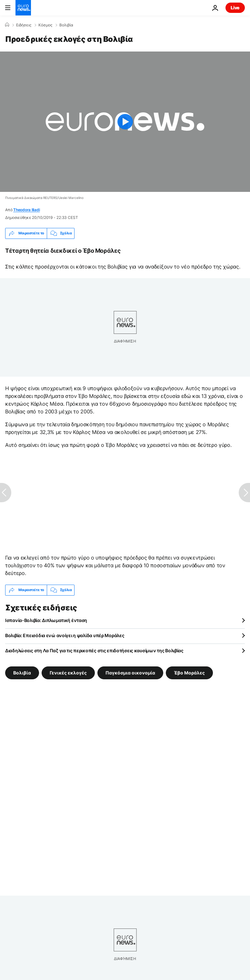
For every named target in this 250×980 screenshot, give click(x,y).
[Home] (7, 25)
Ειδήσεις (24, 25)
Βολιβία (66, 25)
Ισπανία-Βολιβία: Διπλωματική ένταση (46, 620)
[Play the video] (125, 122)
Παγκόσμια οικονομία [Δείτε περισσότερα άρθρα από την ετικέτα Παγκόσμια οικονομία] (130, 673)
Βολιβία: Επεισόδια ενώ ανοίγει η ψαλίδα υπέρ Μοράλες (65, 635)
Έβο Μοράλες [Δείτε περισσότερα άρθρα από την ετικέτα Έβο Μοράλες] (189, 673)
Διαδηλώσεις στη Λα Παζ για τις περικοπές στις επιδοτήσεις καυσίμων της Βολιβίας (94, 650)
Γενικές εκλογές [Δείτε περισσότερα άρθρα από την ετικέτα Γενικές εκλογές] (68, 673)
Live (235, 8)
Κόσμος (45, 25)
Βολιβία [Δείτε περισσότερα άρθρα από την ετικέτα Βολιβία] (22, 673)
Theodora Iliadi (26, 210)
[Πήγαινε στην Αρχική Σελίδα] (23, 8)
